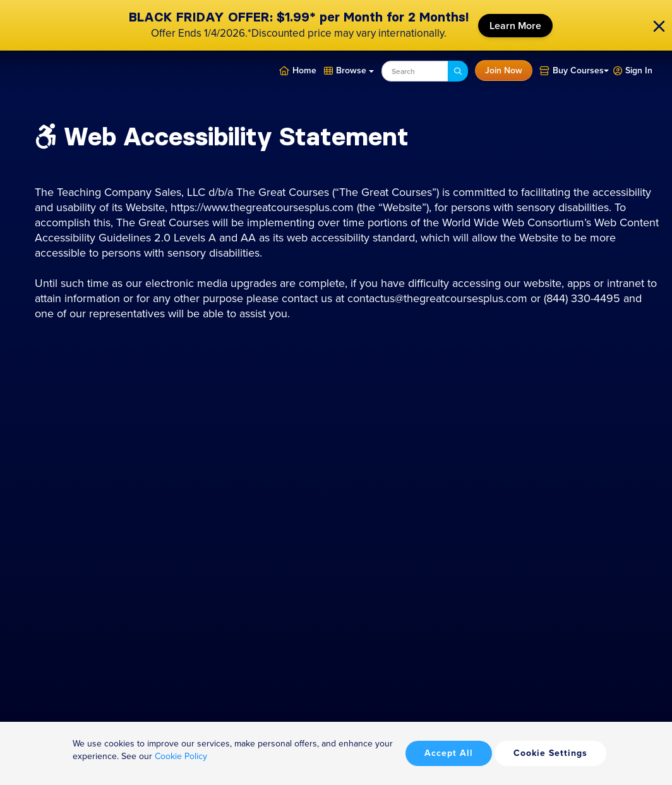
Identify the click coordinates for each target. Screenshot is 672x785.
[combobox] (415, 71)
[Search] (458, 71)
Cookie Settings (550, 753)
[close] (659, 26)
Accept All (449, 753)
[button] (633, 70)
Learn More (515, 26)
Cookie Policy (181, 756)
